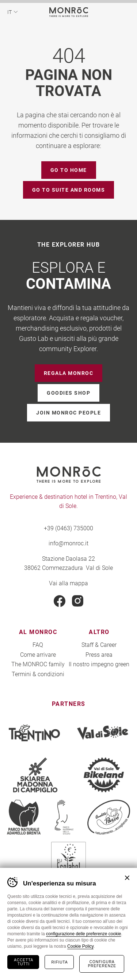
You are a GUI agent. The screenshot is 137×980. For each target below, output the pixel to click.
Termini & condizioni (38, 674)
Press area (99, 654)
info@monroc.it (68, 543)
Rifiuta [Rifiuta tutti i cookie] (59, 962)
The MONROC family (38, 664)
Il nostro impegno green (99, 664)
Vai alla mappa (68, 583)
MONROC (68, 12)
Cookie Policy (80, 946)
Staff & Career (99, 644)
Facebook (60, 601)
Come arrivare (38, 654)
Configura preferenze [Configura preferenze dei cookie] (102, 964)
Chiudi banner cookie (127, 878)
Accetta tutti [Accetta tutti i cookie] (24, 962)
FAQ (38, 644)
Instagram (78, 601)
